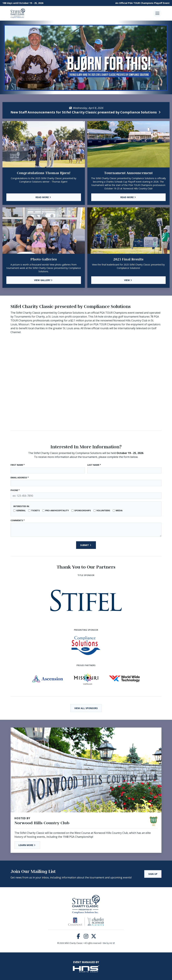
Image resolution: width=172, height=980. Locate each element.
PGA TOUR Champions (141, 3)
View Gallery (44, 280)
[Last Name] (124, 470)
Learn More (27, 845)
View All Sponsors (86, 708)
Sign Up (153, 874)
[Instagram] (86, 937)
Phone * (15, 490)
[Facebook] (78, 937)
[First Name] (48, 470)
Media (119, 510)
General (21, 510)
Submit (86, 545)
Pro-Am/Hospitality (57, 510)
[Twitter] (94, 937)
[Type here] (86, 530)
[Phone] (86, 496)
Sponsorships (83, 510)
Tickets (35, 510)
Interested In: (21, 506)
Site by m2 (109, 943)
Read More (44, 197)
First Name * (18, 465)
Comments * (18, 520)
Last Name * (94, 465)
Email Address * (20, 478)
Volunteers (103, 510)
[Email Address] (86, 483)
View (128, 280)
